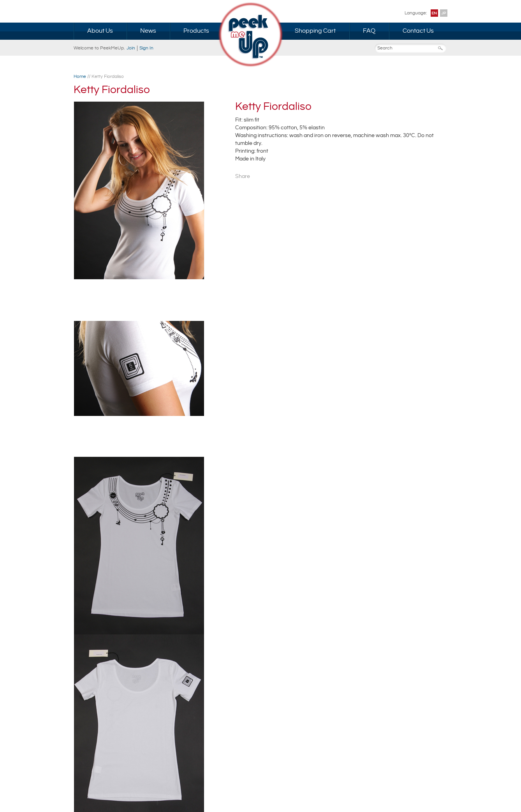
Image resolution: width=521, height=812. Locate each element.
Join (131, 48)
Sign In (146, 48)
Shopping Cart (315, 31)
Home (80, 77)
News (148, 31)
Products (196, 31)
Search (443, 48)
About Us (100, 31)
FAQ (369, 31)
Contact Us (418, 31)
